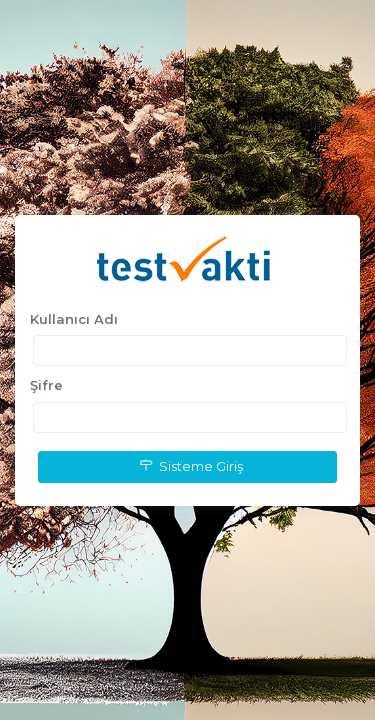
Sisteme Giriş (188, 466)
